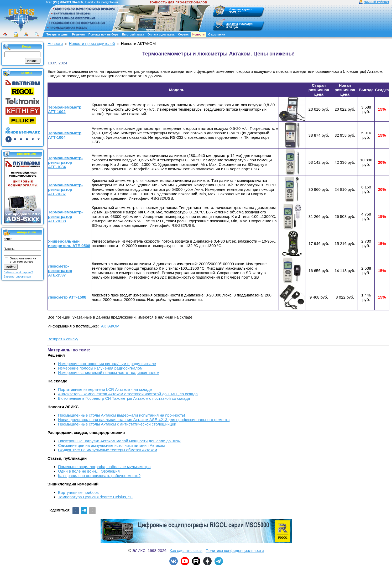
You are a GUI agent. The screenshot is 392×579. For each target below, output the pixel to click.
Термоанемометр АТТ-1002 (65, 109)
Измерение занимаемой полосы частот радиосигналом (109, 373)
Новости (198, 34)
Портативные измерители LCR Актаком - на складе (105, 389)
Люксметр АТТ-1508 (67, 297)
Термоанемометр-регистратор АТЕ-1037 (65, 189)
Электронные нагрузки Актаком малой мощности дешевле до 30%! (119, 441)
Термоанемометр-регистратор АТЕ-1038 (65, 216)
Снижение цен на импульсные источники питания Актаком (111, 445)
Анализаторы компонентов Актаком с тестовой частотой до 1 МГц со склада (128, 394)
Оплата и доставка (161, 34)
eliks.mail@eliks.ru (106, 2)
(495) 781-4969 (62, 2)
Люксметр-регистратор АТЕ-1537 (60, 271)
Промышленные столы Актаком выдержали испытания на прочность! (122, 415)
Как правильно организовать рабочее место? (99, 476)
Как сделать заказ (186, 550)
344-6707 (78, 2)
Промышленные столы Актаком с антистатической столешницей (117, 424)
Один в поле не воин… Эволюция (89, 471)
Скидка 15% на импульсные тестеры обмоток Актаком (108, 450)
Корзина (232, 24)
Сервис (183, 34)
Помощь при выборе (103, 34)
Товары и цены (57, 34)
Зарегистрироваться (17, 276)
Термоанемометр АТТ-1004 (65, 135)
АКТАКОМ (110, 326)
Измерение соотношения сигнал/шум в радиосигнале (107, 364)
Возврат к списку (63, 339)
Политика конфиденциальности (235, 550)
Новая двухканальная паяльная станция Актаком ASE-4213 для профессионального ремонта (144, 420)
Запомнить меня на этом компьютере (23, 260)
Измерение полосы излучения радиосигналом (100, 368)
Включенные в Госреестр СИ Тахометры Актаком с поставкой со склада (124, 398)
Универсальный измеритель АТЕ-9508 (69, 243)
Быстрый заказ (133, 34)
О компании (217, 34)
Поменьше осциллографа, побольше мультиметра (104, 467)
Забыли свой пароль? (18, 272)
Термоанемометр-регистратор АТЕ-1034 (65, 162)
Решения (78, 34)
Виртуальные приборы (79, 492)
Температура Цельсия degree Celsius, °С (95, 497)
